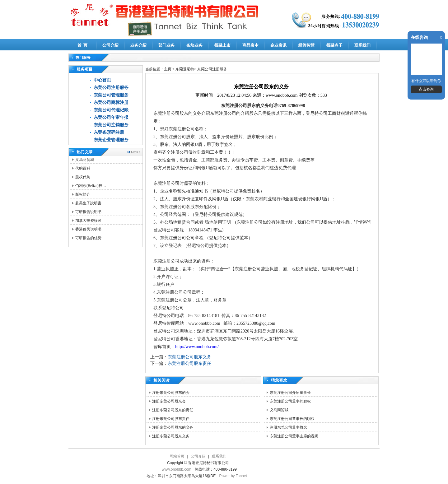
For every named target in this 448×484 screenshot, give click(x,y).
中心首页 (102, 80)
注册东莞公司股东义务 (171, 436)
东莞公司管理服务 (111, 95)
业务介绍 (138, 45)
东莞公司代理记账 (111, 110)
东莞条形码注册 (109, 132)
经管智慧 (306, 45)
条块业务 (194, 45)
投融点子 (334, 45)
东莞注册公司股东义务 (189, 357)
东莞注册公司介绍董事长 (290, 393)
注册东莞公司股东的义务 (173, 427)
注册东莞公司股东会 (169, 401)
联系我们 (362, 45)
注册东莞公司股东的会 (171, 393)
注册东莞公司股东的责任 (173, 410)
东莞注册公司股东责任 (189, 363)
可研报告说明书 (88, 212)
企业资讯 (278, 45)
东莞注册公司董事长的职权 (292, 419)
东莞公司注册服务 (111, 88)
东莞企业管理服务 (111, 140)
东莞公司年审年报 (111, 117)
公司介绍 (110, 45)
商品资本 (250, 45)
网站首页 (177, 456)
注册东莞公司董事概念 (288, 427)
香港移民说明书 (88, 229)
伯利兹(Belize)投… (91, 186)
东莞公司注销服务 (111, 125)
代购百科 (83, 168)
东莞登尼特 (185, 69)
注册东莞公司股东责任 (171, 419)
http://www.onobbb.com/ (197, 347)
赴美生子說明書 (88, 203)
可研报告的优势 (88, 238)
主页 (168, 69)
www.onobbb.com (177, 469)
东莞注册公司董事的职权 (290, 401)
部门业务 (166, 45)
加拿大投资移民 (88, 221)
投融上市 (222, 45)
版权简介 (83, 194)
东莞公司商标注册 (111, 102)
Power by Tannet (233, 476)
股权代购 (83, 177)
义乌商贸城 (85, 160)
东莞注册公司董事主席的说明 (294, 436)
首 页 (83, 45)
